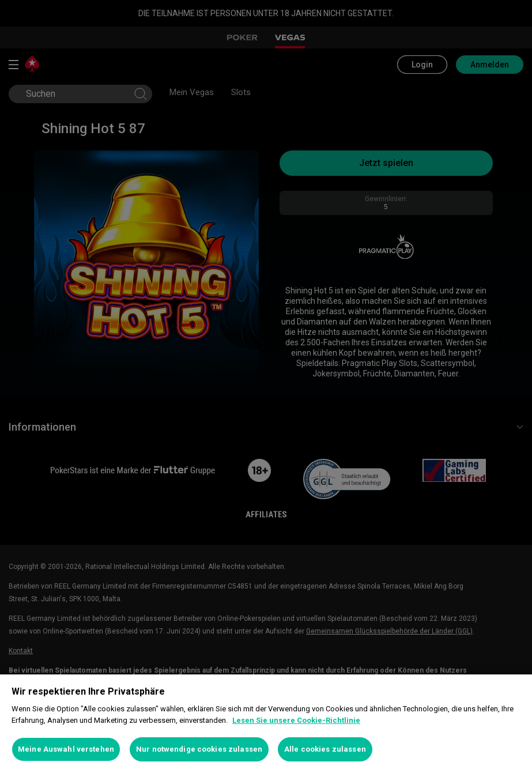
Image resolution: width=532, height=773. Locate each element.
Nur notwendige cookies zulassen (199, 749)
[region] (266, 724)
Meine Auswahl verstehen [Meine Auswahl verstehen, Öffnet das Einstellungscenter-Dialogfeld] (66, 749)
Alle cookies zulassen (325, 749)
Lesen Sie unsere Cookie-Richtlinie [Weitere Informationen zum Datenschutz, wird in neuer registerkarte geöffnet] (296, 720)
